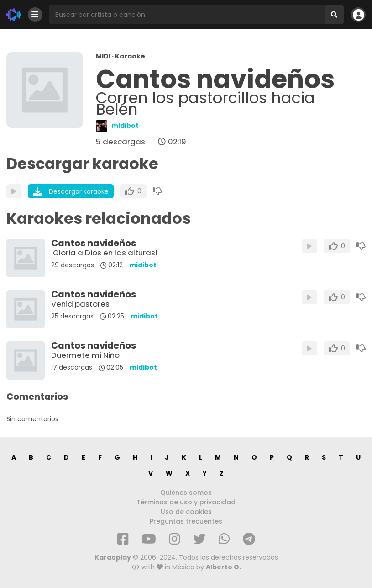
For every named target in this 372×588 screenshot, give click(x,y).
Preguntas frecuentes (186, 521)
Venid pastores (80, 304)
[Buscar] (334, 15)
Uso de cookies (186, 512)
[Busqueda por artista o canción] (187, 15)
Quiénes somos (186, 493)
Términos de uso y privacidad (186, 502)
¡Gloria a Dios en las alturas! (104, 253)
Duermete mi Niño (85, 355)
